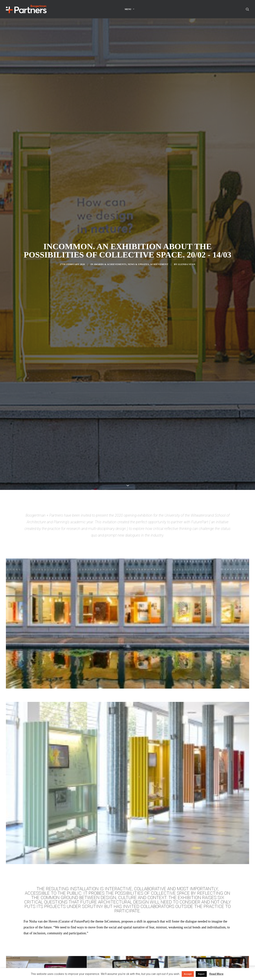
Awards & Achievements (110, 141)
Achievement (159, 141)
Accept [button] (188, 974)
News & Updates (138, 141)
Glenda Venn (186, 141)
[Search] (247, 9)
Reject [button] (201, 974)
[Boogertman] (26, 9)
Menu (130, 9)
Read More (216, 974)
